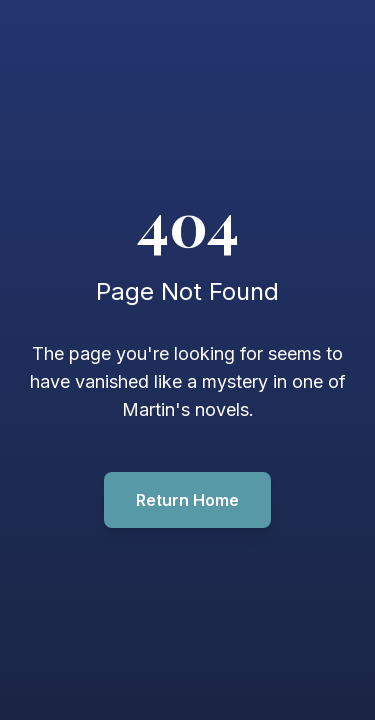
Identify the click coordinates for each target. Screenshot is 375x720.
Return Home (187, 500)
